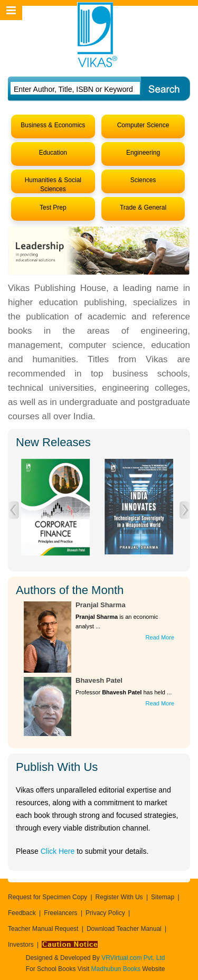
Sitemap (163, 897)
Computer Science (143, 125)
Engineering (143, 153)
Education (53, 153)
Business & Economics (53, 125)
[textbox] (75, 89)
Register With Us (119, 897)
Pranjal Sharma (101, 605)
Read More (160, 637)
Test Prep (53, 208)
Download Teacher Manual (124, 929)
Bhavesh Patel (99, 680)
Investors (21, 945)
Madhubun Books (117, 969)
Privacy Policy (105, 913)
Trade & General (143, 208)
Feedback (22, 913)
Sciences (143, 180)
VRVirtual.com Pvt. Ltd (133, 958)
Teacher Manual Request (43, 929)
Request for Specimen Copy (48, 897)
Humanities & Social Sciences (53, 185)
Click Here (58, 851)
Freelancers (60, 913)
